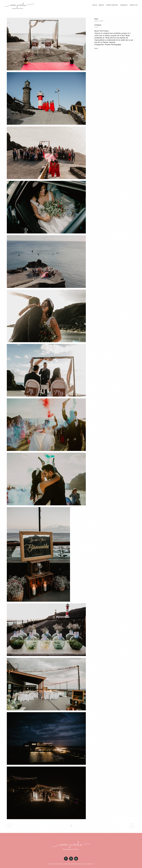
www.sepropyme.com (88, 864)
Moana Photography (113, 45)
